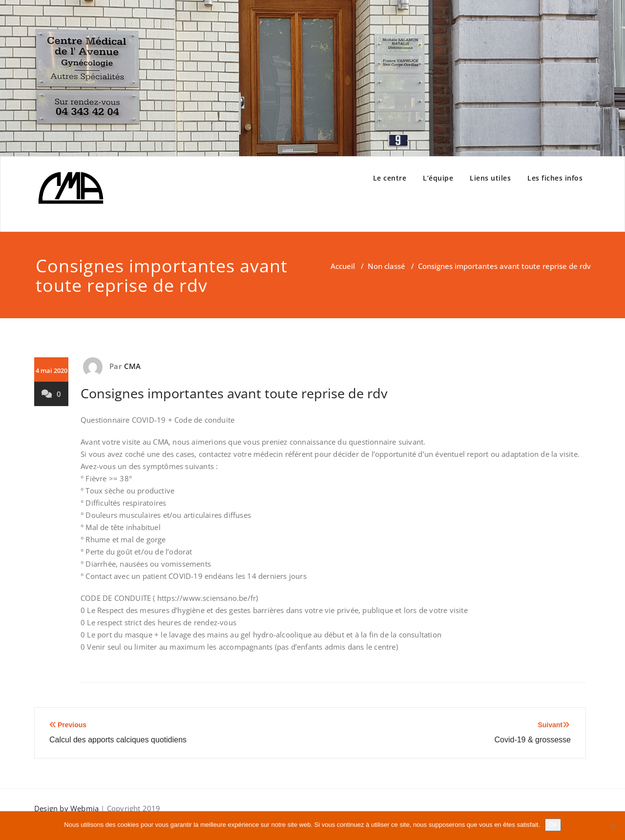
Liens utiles (490, 178)
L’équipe (438, 178)
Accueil (343, 266)
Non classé (386, 266)
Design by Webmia (67, 808)
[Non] (613, 826)
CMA (133, 366)
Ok (553, 825)
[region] (312, 78)
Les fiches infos (555, 178)
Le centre (390, 178)
